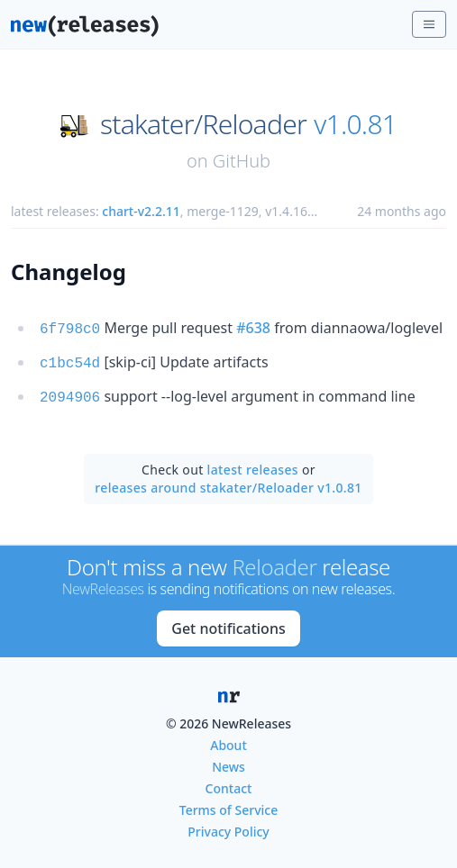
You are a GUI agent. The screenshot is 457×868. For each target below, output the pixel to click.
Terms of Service (228, 805)
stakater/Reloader (203, 124)
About (228, 740)
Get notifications (228, 623)
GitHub (242, 161)
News (228, 761)
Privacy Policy (228, 826)
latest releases (253, 464)
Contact (229, 783)
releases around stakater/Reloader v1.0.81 (228, 482)
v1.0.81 (355, 124)
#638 (253, 328)
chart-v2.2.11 (141, 211)
